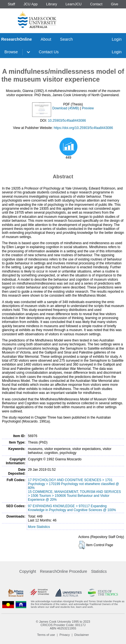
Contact (96, 4)
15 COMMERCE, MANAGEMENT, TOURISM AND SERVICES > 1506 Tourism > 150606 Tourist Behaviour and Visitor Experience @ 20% (74, 496)
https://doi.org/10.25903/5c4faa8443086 (83, 128)
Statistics (99, 571)
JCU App (31, 4)
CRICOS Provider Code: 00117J (63, 625)
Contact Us (49, 52)
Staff (11, 4)
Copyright (28, 571)
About (46, 39)
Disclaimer (82, 635)
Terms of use (46, 635)
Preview (88, 108)
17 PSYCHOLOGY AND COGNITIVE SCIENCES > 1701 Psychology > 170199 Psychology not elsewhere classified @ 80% (73, 484)
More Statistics (39, 527)
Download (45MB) (66, 108)
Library (52, 4)
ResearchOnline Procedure (64, 571)
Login (117, 39)
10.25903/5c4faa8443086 (67, 121)
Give (115, 4)
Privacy (65, 635)
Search (66, 39)
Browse (11, 52)
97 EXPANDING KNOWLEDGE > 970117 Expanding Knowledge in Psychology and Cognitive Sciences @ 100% (72, 508)
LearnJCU (74, 4)
